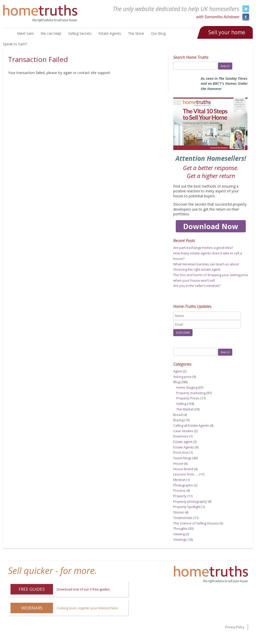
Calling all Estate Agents (191, 425)
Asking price (182, 377)
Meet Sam (25, 33)
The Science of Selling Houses (196, 523)
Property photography (190, 501)
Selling (181, 404)
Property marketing (191, 393)
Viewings (180, 539)
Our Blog (158, 33)
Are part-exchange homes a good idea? (203, 248)
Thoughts (180, 528)
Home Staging (187, 387)
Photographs (183, 485)
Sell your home (227, 32)
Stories (179, 512)
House (178, 463)
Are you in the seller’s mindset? (197, 286)
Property (180, 496)
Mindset (179, 480)
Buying (178, 420)
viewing (179, 534)
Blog (176, 382)
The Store (136, 33)
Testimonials (183, 518)
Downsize (181, 436)
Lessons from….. (186, 474)
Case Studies (183, 431)
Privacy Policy (235, 627)
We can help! (51, 33)
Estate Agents (110, 33)
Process (179, 490)
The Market (185, 409)
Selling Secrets (80, 33)
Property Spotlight (187, 507)
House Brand (183, 469)
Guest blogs (182, 458)
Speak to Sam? (15, 44)
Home (7, 34)
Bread (178, 415)
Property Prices (188, 398)
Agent (178, 371)
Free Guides (32, 589)
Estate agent (183, 442)
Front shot (181, 452)
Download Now (211, 226)
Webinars (32, 608)
